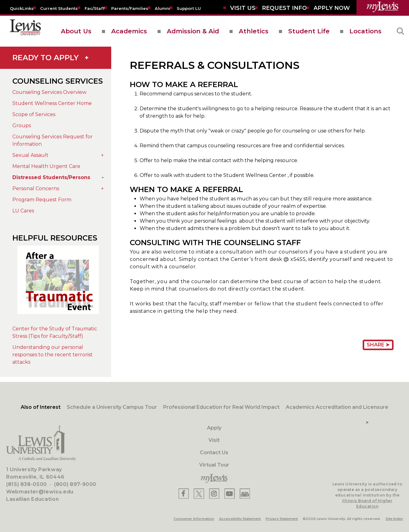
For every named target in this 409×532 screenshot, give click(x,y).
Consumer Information (194, 519)
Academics (129, 31)
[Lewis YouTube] (230, 494)
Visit (214, 440)
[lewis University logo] (25, 31)
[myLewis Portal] (383, 7)
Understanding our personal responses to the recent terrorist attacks (53, 355)
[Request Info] (284, 8)
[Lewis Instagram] (214, 494)
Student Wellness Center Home (52, 103)
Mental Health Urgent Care (46, 166)
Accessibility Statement (240, 519)
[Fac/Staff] (95, 8)
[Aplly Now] (332, 8)
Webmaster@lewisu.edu (40, 492)
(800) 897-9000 (75, 484)
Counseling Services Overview (49, 92)
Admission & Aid (193, 31)
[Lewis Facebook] (184, 494)
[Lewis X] (199, 494)
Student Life (309, 31)
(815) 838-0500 (27, 484)
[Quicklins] (22, 8)
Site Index (394, 519)
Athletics (254, 31)
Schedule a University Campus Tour (112, 407)
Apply (214, 428)
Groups (22, 126)
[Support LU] (189, 8)
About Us (76, 31)
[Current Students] (59, 8)
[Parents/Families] (130, 8)
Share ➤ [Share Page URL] (378, 345)
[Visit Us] (243, 8)
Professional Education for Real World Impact (221, 407)
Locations (365, 31)
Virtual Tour (214, 465)
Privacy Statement (282, 519)
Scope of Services (34, 114)
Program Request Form (42, 200)
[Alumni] (162, 8)
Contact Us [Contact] (214, 452)
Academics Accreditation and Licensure (337, 407)
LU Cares (23, 211)
